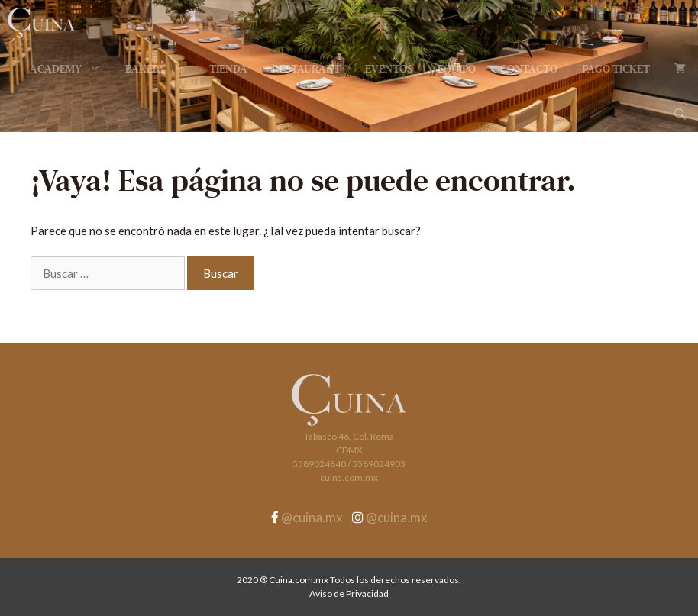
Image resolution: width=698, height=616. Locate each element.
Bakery (161, 69)
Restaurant (306, 69)
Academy (71, 69)
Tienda (228, 69)
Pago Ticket (616, 69)
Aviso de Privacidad (349, 593)
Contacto (529, 69)
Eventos (389, 69)
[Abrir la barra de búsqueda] (680, 114)
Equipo (457, 69)
